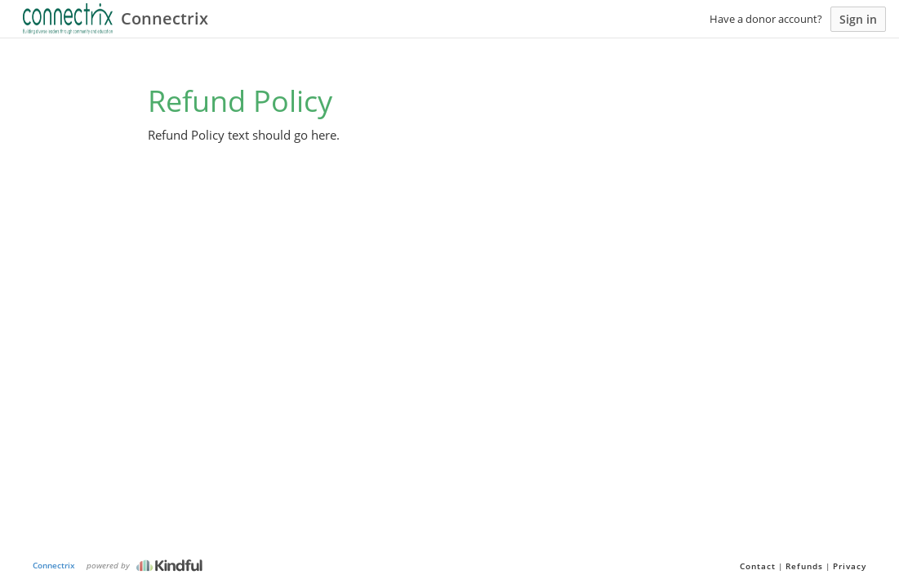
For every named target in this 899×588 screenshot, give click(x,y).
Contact (758, 566)
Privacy (850, 566)
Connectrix (54, 565)
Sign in (858, 19)
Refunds (804, 566)
